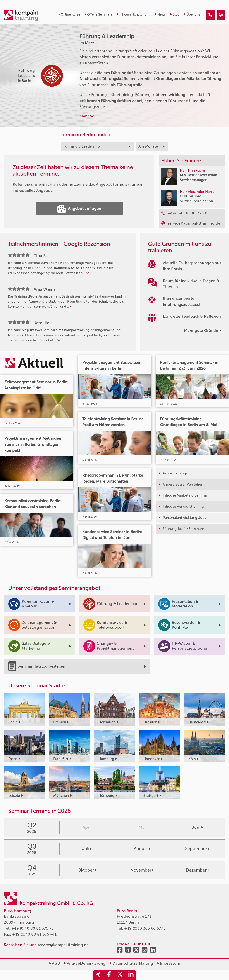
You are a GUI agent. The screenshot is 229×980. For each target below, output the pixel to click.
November (142, 870)
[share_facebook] (109, 975)
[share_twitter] (120, 975)
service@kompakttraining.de (63, 945)
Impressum (169, 963)
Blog (175, 14)
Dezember (197, 870)
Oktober (87, 870)
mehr (87, 116)
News (160, 14)
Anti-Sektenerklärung (85, 963)
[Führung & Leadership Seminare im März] (210, 15)
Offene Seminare (98, 14)
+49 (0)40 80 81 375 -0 (33, 928)
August (142, 849)
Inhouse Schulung (132, 14)
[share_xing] (98, 975)
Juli (87, 849)
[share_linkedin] (131, 975)
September (197, 849)
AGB (54, 963)
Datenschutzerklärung (131, 963)
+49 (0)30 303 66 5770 (145, 928)
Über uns (192, 14)
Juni (197, 827)
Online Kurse (69, 14)
